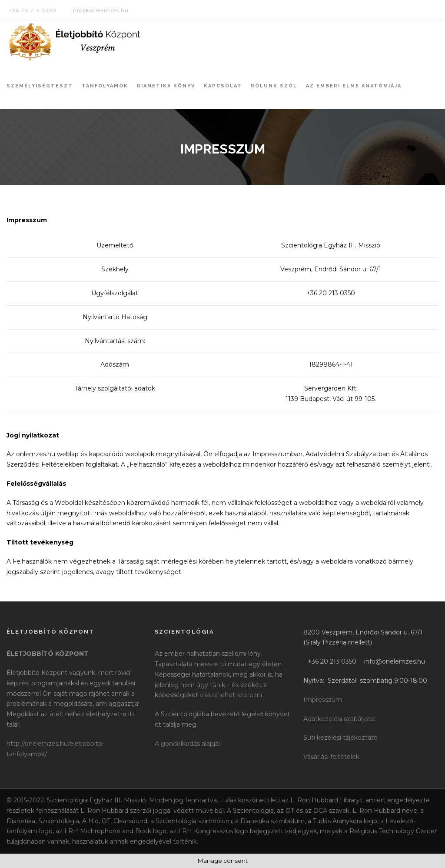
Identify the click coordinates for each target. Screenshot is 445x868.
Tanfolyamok (105, 86)
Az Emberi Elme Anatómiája (354, 86)
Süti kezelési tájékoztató (340, 738)
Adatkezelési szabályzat (339, 719)
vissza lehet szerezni (231, 695)
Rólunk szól (274, 86)
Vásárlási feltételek (331, 757)
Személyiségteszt (40, 86)
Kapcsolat (223, 86)
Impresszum (323, 700)
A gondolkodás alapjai (187, 744)
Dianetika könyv (166, 86)
